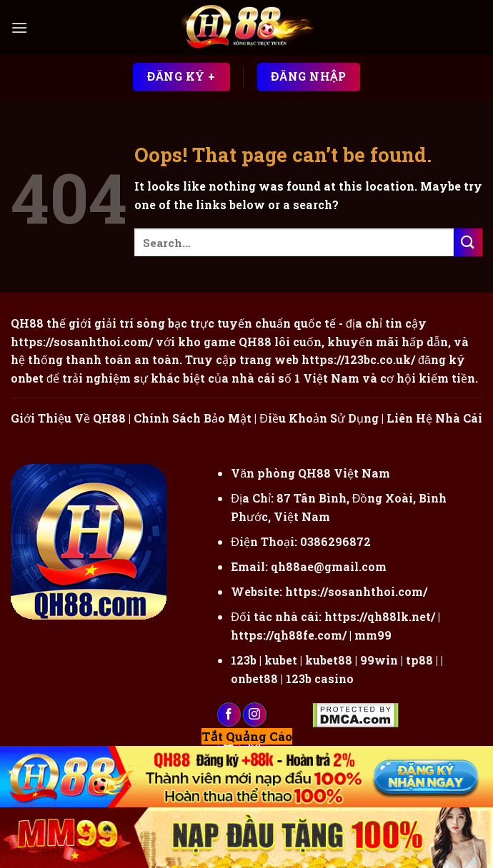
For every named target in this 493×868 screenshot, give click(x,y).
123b (244, 660)
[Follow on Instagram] (255, 715)
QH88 (255, 342)
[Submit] (468, 242)
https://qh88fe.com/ (289, 635)
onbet (27, 378)
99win (379, 660)
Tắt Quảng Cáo (247, 736)
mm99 (373, 635)
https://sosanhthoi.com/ (356, 591)
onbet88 (254, 678)
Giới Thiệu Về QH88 (68, 418)
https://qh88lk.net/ (380, 616)
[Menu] (19, 27)
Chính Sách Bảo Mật (193, 418)
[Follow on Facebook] (229, 715)
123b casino (320, 678)
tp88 (419, 660)
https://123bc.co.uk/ (358, 359)
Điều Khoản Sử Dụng (319, 418)
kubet (281, 660)
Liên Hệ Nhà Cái (434, 418)
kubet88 (329, 660)
